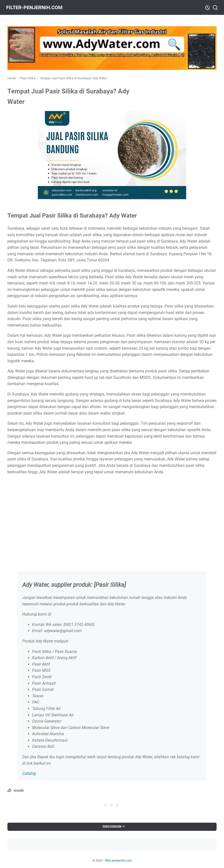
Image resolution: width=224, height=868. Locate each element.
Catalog (29, 773)
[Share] (16, 790)
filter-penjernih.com (36, 7)
